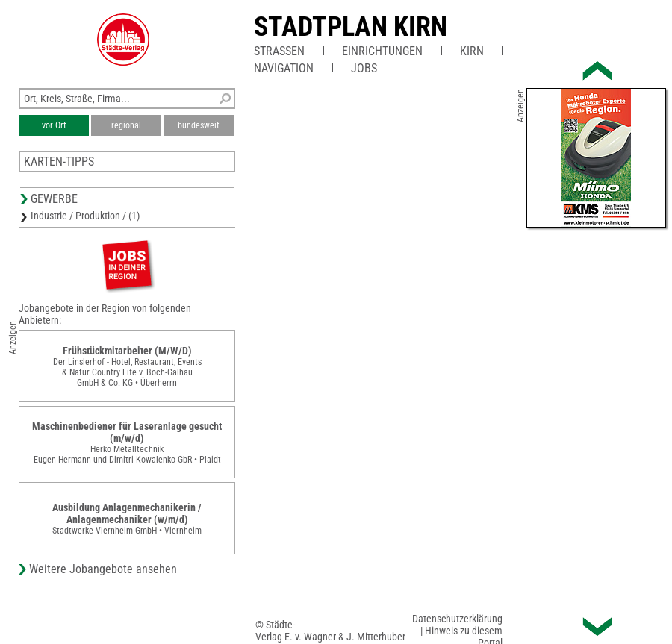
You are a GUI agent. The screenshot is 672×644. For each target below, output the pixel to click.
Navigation (284, 68)
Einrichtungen (382, 51)
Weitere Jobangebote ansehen (103, 569)
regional (126, 125)
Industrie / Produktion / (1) (85, 216)
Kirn (472, 51)
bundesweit (199, 125)
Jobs (364, 68)
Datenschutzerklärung (457, 619)
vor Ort (54, 125)
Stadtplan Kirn (351, 27)
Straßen (279, 51)
